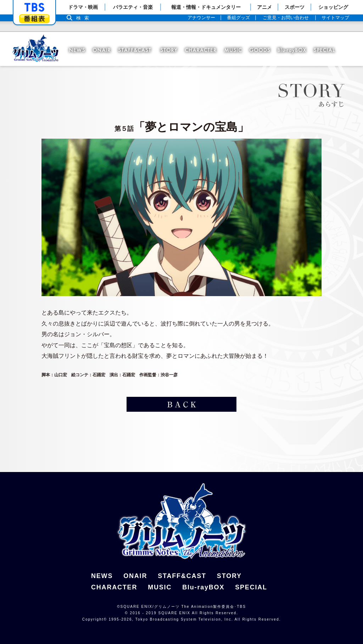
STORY (170, 50)
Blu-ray (292, 50)
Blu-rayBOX (203, 587)
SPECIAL (323, 50)
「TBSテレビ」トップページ (34, 7)
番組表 (34, 19)
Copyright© (95, 619)
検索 (84, 18)
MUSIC (235, 50)
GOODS (262, 50)
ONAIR (102, 50)
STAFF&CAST (182, 576)
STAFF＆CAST (137, 50)
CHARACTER (203, 50)
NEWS (77, 50)
